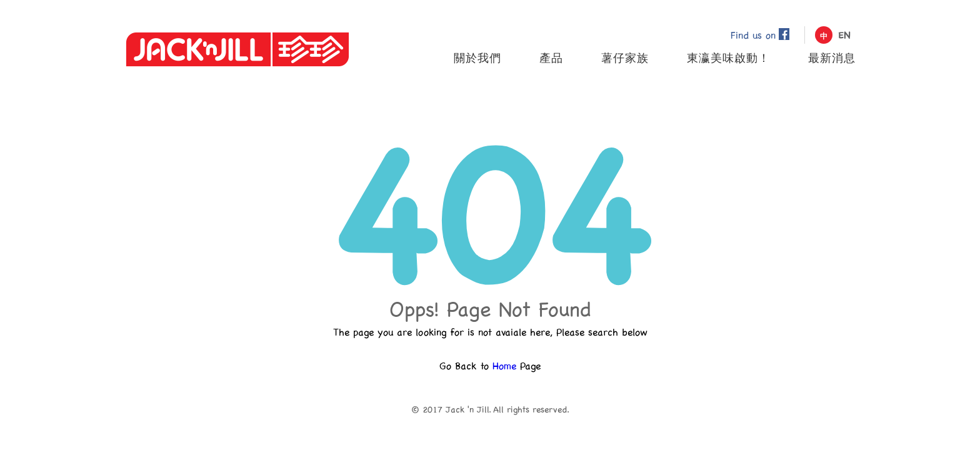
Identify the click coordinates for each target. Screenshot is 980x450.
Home (504, 365)
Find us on (760, 35)
